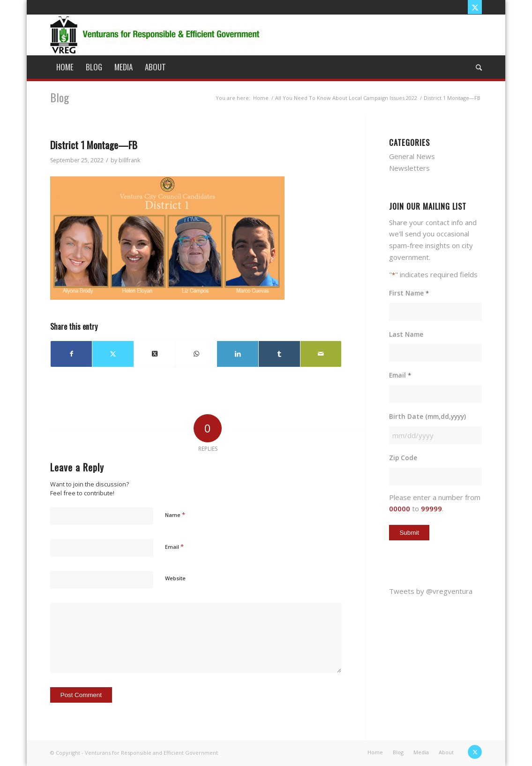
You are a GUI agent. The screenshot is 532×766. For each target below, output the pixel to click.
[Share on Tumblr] (279, 354)
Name (175, 515)
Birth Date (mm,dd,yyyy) (427, 416)
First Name (409, 293)
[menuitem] (65, 67)
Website (175, 578)
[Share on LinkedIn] (238, 354)
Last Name (406, 334)
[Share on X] (113, 354)
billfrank (129, 160)
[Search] (476, 67)
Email (174, 546)
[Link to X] (475, 7)
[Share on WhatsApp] (196, 354)
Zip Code (403, 458)
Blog (60, 97)
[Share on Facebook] (71, 354)
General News (412, 156)
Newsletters (409, 168)
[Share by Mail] (321, 354)
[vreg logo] (156, 35)
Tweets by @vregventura (431, 591)
